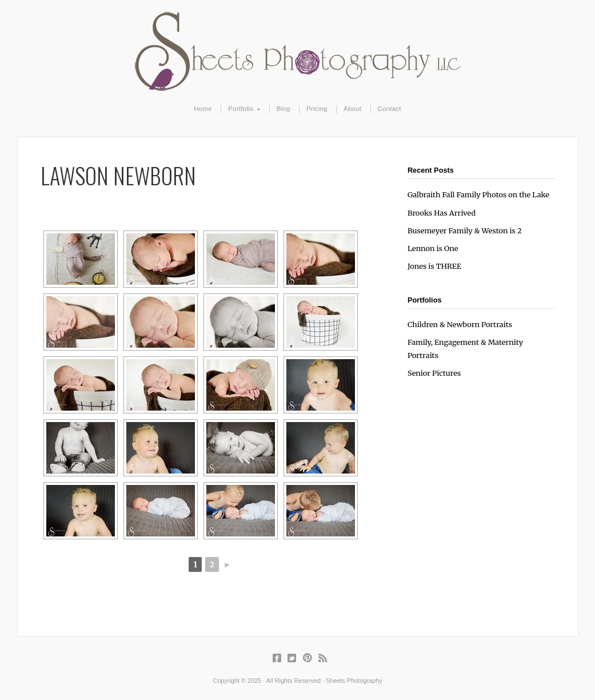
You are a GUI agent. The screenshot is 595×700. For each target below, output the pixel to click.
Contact (390, 109)
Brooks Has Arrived (442, 213)
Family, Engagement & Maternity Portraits (465, 349)
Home (203, 109)
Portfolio (241, 109)
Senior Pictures (434, 373)
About (352, 109)
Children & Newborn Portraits (460, 324)
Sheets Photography (297, 51)
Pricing (317, 109)
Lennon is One (433, 248)
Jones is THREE (434, 266)
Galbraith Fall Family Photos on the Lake (478, 194)
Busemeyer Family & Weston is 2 (465, 230)
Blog (283, 109)
